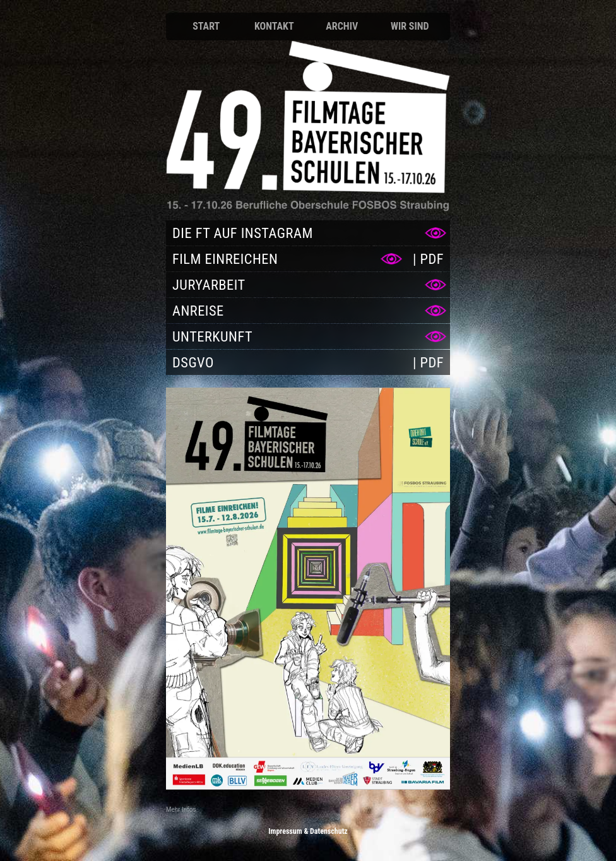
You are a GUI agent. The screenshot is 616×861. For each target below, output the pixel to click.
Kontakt (274, 26)
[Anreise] (308, 311)
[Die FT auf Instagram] (308, 233)
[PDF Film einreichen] (428, 259)
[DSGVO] (286, 362)
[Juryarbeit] (308, 285)
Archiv (342, 26)
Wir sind (410, 26)
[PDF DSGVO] (428, 362)
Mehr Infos (181, 810)
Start (206, 26)
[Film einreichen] (286, 259)
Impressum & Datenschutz (308, 831)
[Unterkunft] (308, 336)
